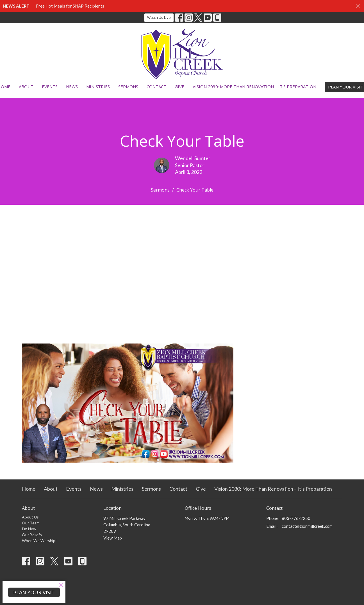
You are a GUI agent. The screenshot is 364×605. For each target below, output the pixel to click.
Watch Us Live (159, 17)
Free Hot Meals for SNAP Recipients (70, 6)
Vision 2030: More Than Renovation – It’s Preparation (254, 87)
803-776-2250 (296, 518)
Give (179, 87)
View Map (113, 538)
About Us (30, 517)
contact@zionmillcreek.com (307, 526)
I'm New (29, 529)
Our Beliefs (32, 535)
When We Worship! (39, 541)
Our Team (31, 523)
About (26, 87)
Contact (156, 87)
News (72, 87)
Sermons (128, 87)
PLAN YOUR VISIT (34, 592)
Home (29, 489)
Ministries (98, 87)
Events (50, 87)
